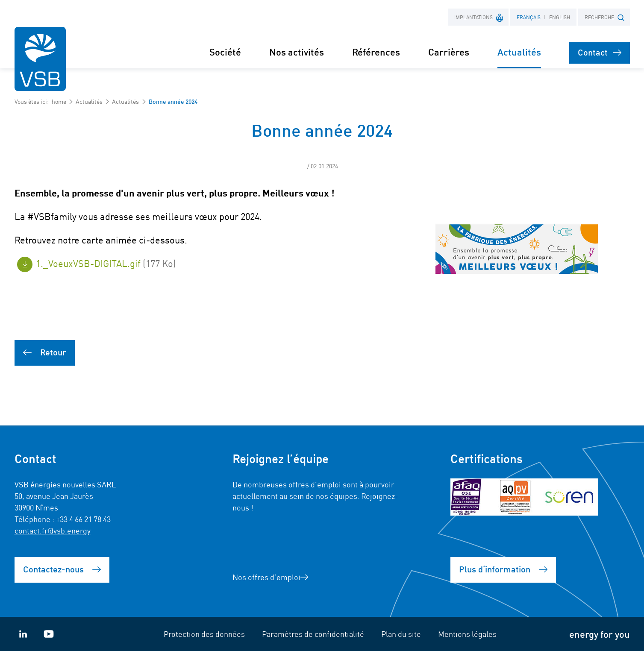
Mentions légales (467, 633)
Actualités (89, 101)
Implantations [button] (479, 17)
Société (225, 51)
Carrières (449, 51)
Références (376, 51)
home (59, 101)
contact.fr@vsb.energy (53, 530)
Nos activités (297, 51)
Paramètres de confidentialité (313, 633)
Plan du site (401, 633)
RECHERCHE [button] (604, 17)
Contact (600, 52)
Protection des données (204, 633)
